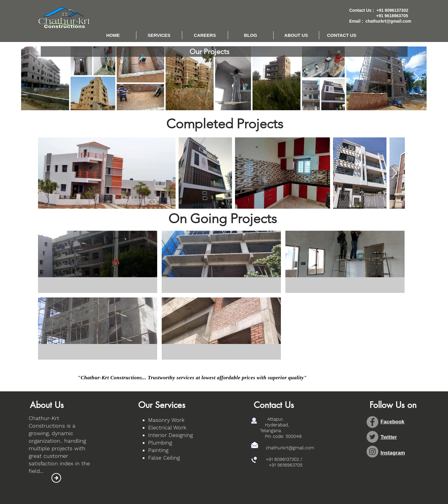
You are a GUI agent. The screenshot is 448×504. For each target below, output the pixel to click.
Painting (158, 450)
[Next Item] (416, 78)
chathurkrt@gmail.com (388, 21)
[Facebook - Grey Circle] (372, 422)
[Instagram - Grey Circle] (372, 452)
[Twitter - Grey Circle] (372, 437)
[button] (159, 35)
